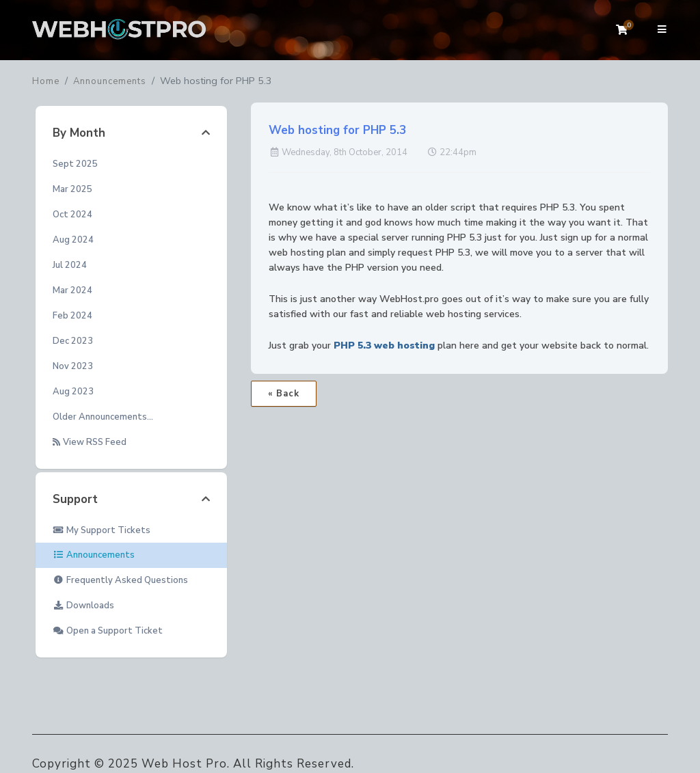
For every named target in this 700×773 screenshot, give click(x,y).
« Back (284, 394)
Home (46, 81)
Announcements (110, 81)
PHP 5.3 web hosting (384, 345)
